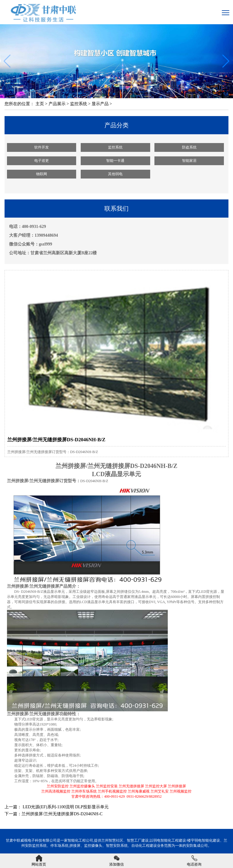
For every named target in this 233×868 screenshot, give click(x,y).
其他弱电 (115, 174)
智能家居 (189, 161)
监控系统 (79, 104)
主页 (40, 104)
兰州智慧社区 (112, 840)
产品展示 (57, 104)
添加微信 (116, 860)
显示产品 (100, 104)
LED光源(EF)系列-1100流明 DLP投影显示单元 (65, 807)
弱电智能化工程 (166, 840)
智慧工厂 (134, 840)
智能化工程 (77, 840)
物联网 (42, 174)
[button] (226, 61)
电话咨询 (194, 860)
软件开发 (42, 147)
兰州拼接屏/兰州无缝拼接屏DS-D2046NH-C (62, 814)
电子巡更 (42, 161)
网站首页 (39, 860)
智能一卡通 (115, 161)
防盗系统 (189, 147)
